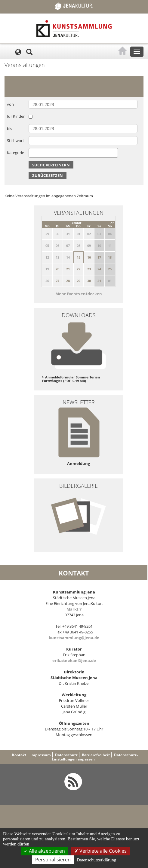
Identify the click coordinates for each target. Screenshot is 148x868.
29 (79, 281)
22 (79, 269)
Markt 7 (74, 609)
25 (110, 269)
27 (57, 281)
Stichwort (15, 141)
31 (99, 281)
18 (110, 257)
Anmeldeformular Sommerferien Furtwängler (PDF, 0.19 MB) (71, 379)
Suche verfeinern (51, 165)
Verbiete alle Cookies (100, 851)
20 (57, 269)
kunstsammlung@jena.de (74, 638)
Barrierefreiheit (96, 755)
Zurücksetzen (48, 175)
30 (89, 281)
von (10, 104)
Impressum (41, 755)
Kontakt (19, 755)
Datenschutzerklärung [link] (97, 860)
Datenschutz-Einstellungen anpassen (95, 757)
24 (99, 269)
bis (9, 129)
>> (112, 222)
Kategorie (15, 153)
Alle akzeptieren (44, 851)
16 (89, 257)
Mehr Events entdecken (79, 294)
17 (99, 257)
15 (79, 257)
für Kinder (16, 116)
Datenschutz (66, 755)
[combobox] (73, 153)
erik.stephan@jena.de (74, 660)
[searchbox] (32, 153)
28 (68, 281)
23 (89, 269)
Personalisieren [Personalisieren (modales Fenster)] (53, 860)
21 (68, 269)
